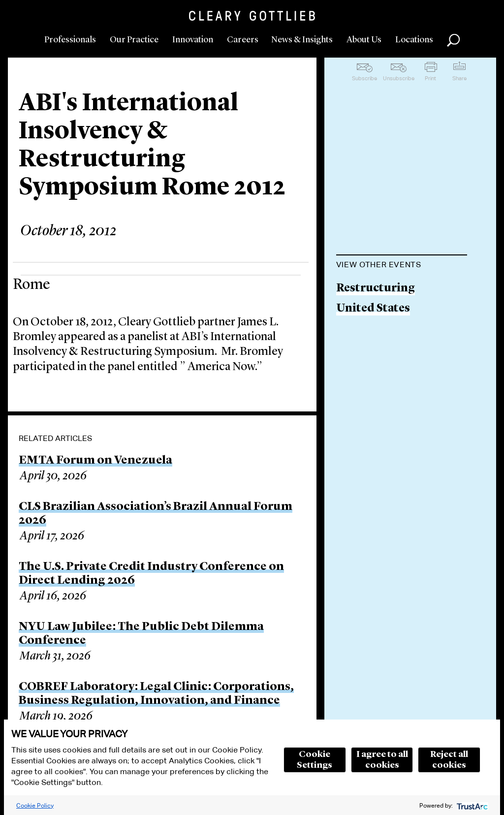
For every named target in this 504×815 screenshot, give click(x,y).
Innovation (193, 40)
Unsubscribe (399, 78)
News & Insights (302, 40)
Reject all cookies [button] (449, 760)
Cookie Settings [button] (315, 760)
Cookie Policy (35, 805)
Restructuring (376, 289)
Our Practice (134, 40)
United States (373, 309)
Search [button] (453, 40)
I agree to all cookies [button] (382, 760)
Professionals (70, 40)
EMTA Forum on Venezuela (95, 461)
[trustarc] (471, 805)
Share (459, 78)
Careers (243, 40)
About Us (364, 40)
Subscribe (364, 78)
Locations (414, 40)
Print (430, 78)
